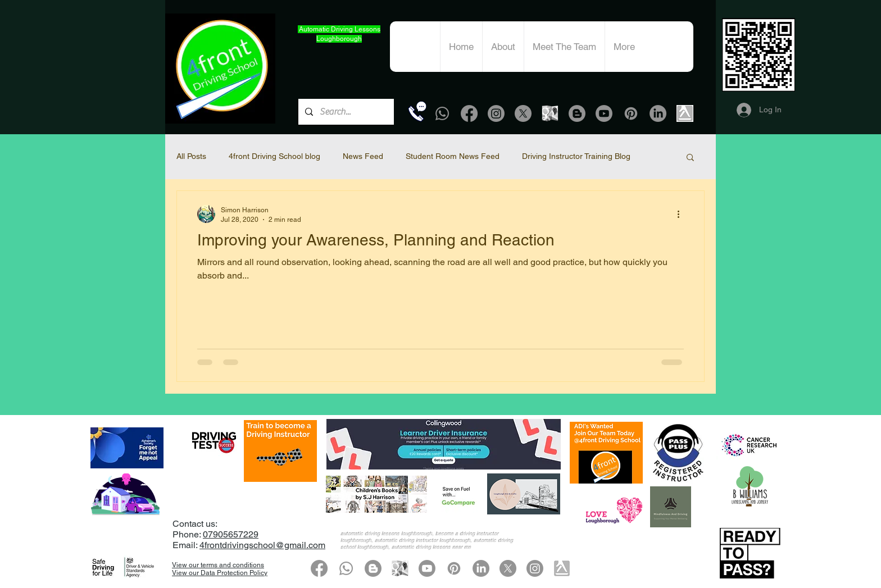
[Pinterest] (631, 113)
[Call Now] (417, 111)
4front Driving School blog (274, 156)
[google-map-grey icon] (550, 113)
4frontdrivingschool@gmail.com (262, 545)
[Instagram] (496, 113)
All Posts (191, 156)
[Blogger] (577, 113)
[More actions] (682, 214)
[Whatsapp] (442, 113)
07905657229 (231, 534)
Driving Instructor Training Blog (576, 156)
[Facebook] (469, 113)
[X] (523, 113)
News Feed (363, 156)
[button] (690, 158)
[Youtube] (604, 113)
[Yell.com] (685, 113)
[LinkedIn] (658, 113)
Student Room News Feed (453, 156)
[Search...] (345, 112)
